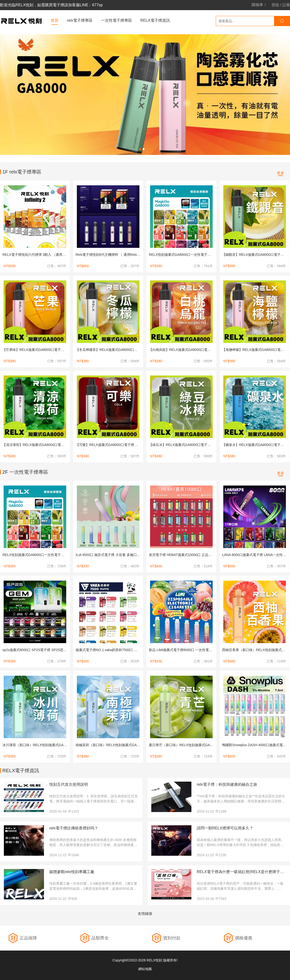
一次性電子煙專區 (116, 20)
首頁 (55, 20)
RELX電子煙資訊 (155, 20)
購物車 (257, 5)
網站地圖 (145, 969)
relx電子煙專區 (80, 20)
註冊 (286, 5)
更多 (281, 173)
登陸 (275, 5)
